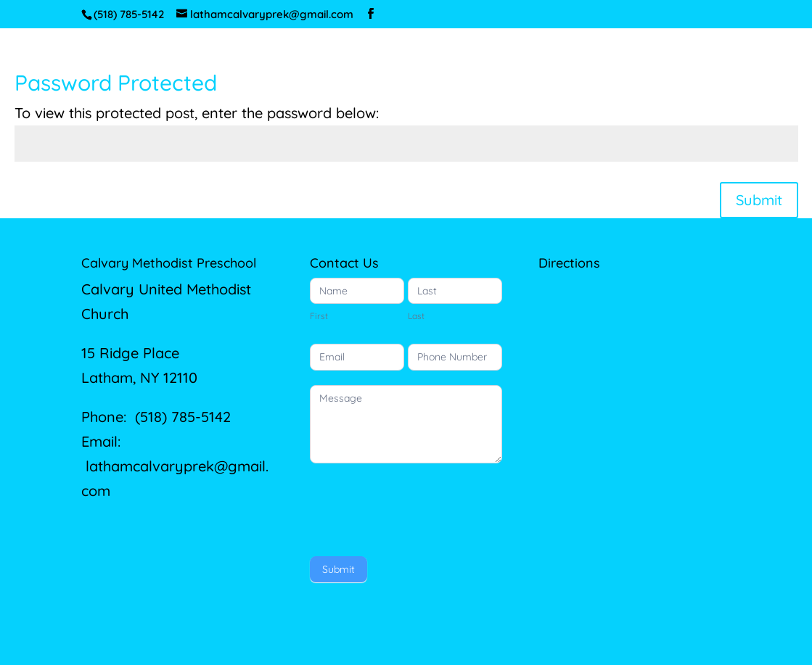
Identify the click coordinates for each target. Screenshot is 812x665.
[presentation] (420, 506)
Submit (759, 200)
